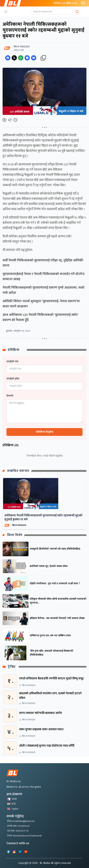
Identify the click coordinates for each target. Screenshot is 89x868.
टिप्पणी (10, 396)
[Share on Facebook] (8, 58)
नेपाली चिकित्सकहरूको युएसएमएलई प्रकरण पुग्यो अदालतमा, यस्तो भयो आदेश (44, 290)
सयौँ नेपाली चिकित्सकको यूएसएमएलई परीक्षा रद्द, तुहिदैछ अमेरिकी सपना (43, 263)
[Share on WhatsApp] (21, 58)
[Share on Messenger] (27, 58)
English (13, 809)
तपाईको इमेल (13, 379)
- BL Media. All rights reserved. (55, 863)
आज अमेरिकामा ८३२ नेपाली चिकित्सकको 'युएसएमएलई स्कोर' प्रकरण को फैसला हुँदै (40, 317)
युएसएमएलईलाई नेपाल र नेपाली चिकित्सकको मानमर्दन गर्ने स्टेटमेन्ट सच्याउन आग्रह (44, 277)
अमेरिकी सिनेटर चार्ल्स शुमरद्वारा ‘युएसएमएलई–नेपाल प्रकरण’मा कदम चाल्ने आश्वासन (41, 304)
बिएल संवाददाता (19, 525)
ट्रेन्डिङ (12, 667)
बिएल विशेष (15, 535)
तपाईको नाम (12, 362)
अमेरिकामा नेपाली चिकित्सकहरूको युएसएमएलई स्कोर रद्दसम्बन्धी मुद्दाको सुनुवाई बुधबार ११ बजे (43, 518)
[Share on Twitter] (14, 58)
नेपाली (12, 799)
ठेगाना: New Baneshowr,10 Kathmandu (24, 836)
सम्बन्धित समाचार (18, 471)
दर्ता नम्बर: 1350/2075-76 (18, 831)
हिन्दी (11, 804)
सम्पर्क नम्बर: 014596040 (18, 826)
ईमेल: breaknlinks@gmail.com (21, 821)
